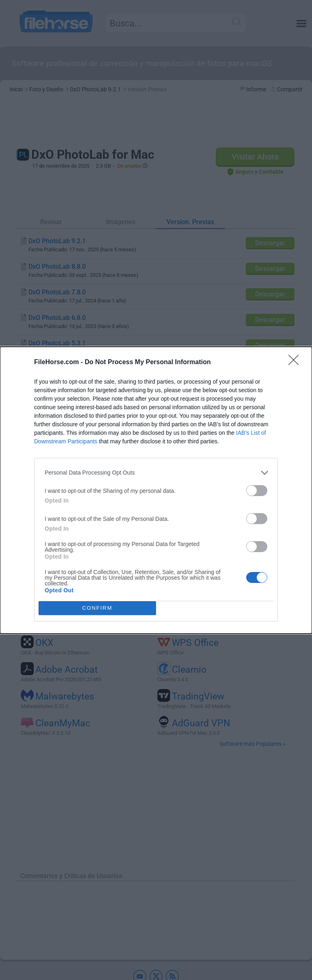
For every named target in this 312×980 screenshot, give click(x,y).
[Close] (296, 363)
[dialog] (156, 490)
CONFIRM (97, 608)
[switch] (257, 491)
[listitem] (156, 473)
